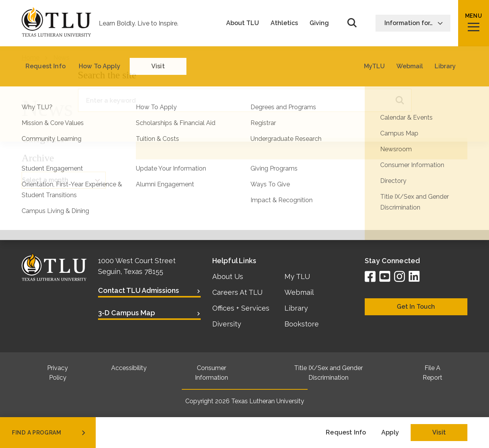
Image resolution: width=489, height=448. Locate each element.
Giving (319, 23)
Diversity (227, 324)
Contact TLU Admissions (139, 290)
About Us (228, 276)
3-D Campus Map (127, 313)
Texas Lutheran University (268, 401)
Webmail (299, 292)
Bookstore (302, 324)
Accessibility (129, 368)
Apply (390, 432)
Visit (439, 432)
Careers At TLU (237, 292)
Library (296, 308)
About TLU (243, 23)
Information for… (414, 23)
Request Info (346, 432)
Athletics (284, 23)
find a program (49, 433)
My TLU (297, 276)
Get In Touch (416, 307)
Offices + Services (241, 308)
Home (30, 58)
